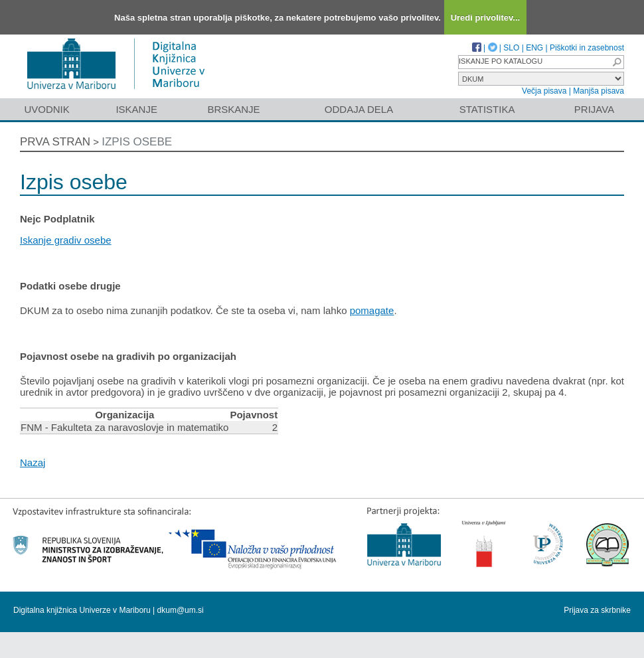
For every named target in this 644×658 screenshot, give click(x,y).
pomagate (372, 310)
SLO (511, 48)
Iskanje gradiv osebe (66, 240)
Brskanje (233, 109)
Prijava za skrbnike (597, 610)
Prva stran (55, 142)
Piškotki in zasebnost (587, 48)
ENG (534, 48)
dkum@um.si (181, 610)
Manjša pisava (599, 91)
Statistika (487, 109)
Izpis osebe (137, 142)
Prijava (594, 109)
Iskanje (136, 109)
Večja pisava (544, 91)
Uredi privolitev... (486, 18)
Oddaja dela (359, 109)
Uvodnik (46, 109)
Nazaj (33, 462)
